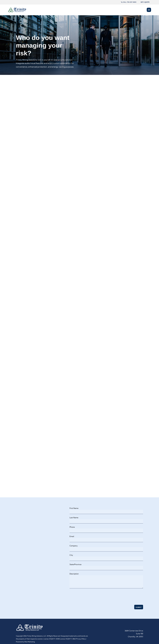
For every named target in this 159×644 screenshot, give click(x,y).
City (71, 555)
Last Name (74, 518)
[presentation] (86, 596)
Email (72, 536)
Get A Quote (145, 2)
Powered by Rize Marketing (25, 642)
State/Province (75, 564)
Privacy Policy (81, 639)
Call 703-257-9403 (130, 2)
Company (74, 546)
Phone (72, 527)
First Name (74, 508)
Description (74, 574)
